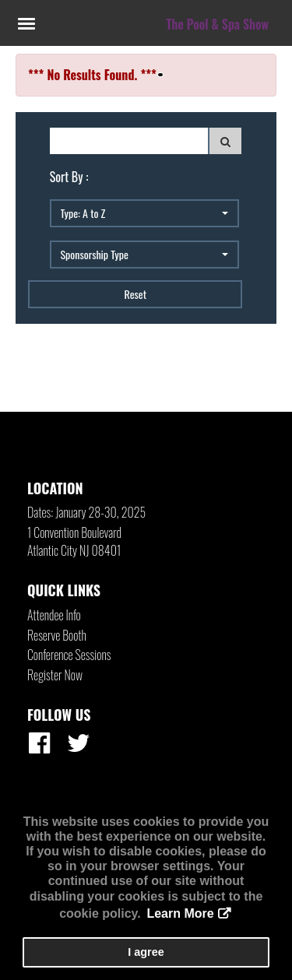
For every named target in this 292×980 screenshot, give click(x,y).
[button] (144, 213)
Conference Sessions (69, 655)
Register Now (55, 675)
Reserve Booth (57, 635)
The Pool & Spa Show (217, 24)
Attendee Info (54, 615)
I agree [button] (146, 952)
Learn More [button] (180, 913)
